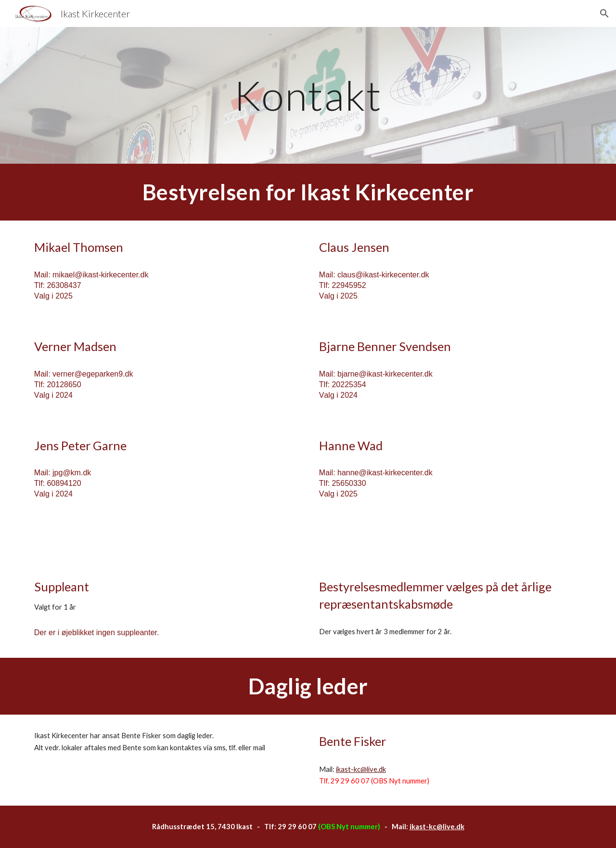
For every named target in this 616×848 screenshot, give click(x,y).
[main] (308, 95)
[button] (604, 13)
